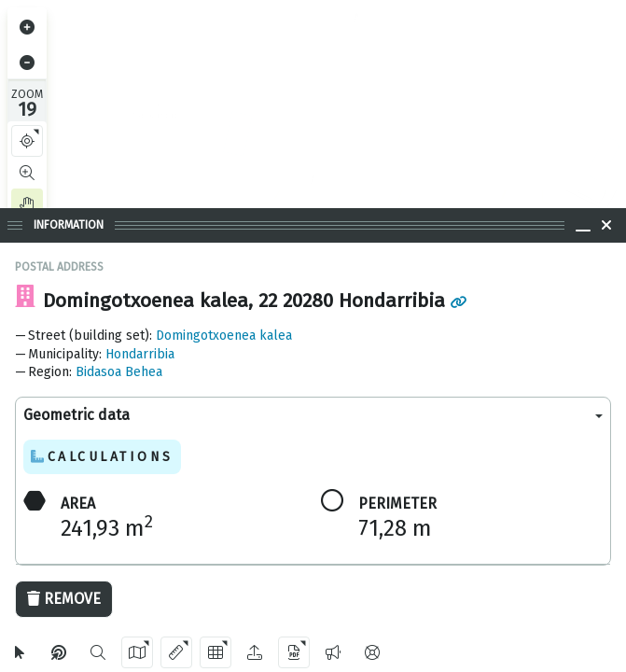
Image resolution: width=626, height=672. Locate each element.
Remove (64, 599)
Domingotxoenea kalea (224, 336)
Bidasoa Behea (119, 372)
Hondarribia (140, 354)
